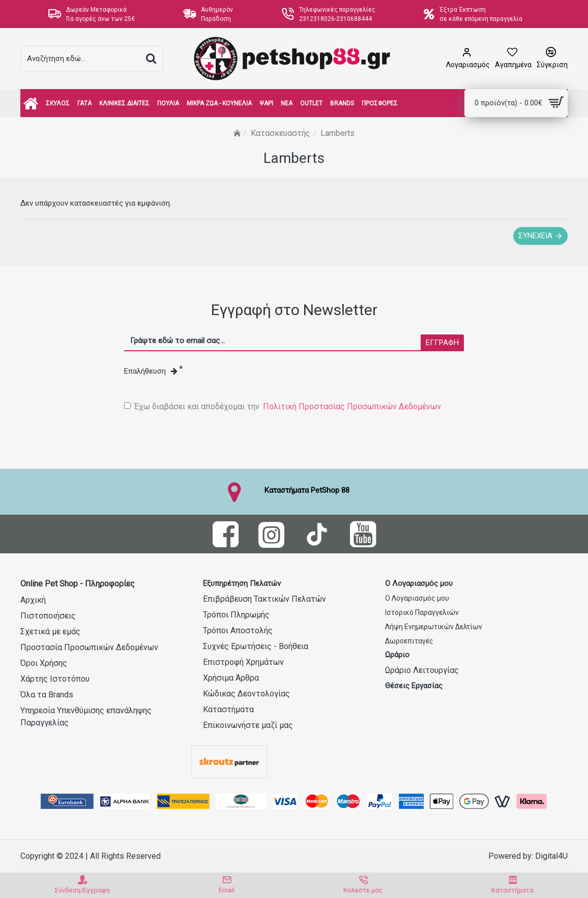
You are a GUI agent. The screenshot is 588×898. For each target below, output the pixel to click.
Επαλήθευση (151, 371)
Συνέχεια (535, 236)
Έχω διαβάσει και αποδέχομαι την (283, 407)
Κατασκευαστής (281, 133)
